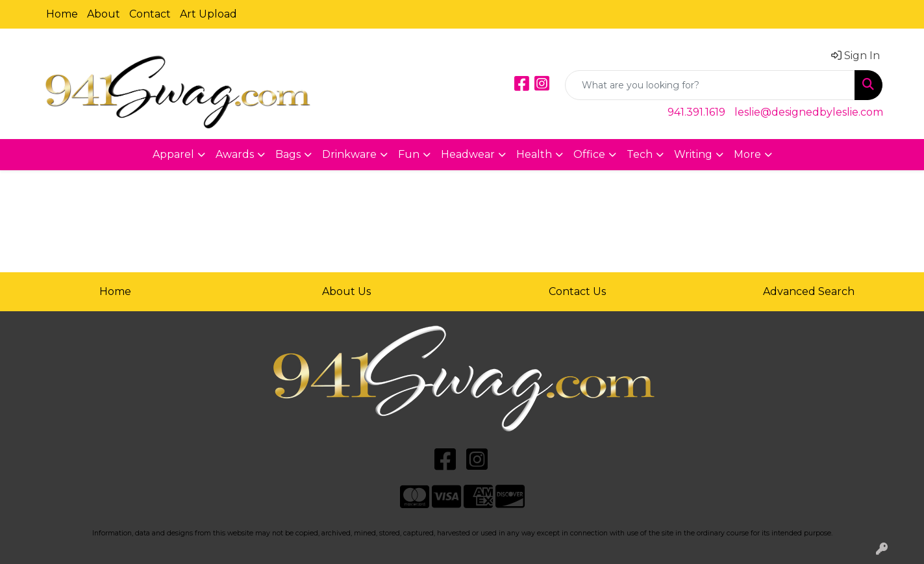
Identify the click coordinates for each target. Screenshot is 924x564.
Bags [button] (288, 154)
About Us (346, 291)
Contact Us (577, 291)
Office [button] (589, 154)
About (104, 14)
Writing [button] (693, 154)
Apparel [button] (173, 154)
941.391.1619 (696, 112)
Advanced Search (809, 291)
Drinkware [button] (349, 154)
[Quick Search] (710, 85)
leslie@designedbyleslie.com (809, 112)
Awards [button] (235, 154)
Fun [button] (409, 154)
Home (62, 14)
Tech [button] (640, 154)
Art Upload (208, 14)
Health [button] (534, 154)
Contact (150, 14)
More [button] (747, 154)
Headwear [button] (468, 154)
